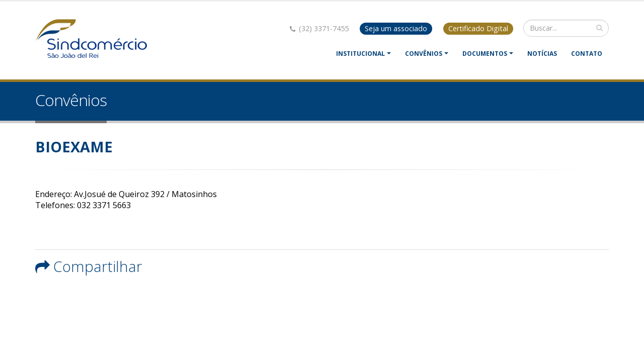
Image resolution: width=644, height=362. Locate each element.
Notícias (542, 54)
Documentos (485, 54)
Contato (587, 54)
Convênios (424, 54)
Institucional (360, 54)
